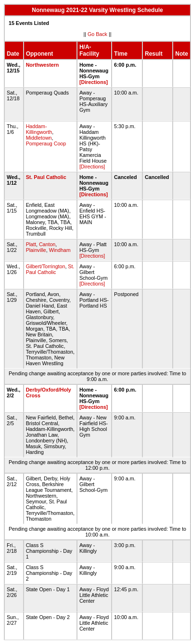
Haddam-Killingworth (39, 129)
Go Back (97, 34)
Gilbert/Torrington (46, 266)
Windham (60, 250)
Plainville (36, 250)
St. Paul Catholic (46, 177)
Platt (31, 244)
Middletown (39, 138)
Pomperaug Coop (46, 143)
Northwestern (43, 65)
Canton (47, 244)
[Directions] (94, 82)
